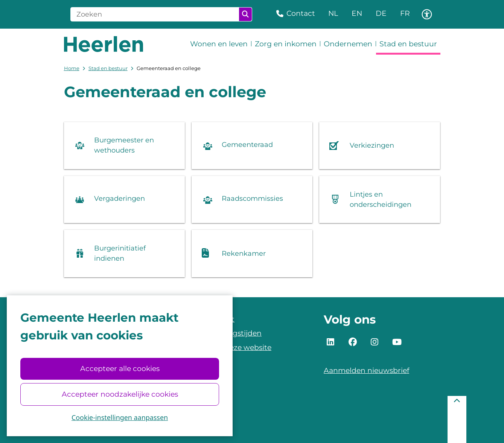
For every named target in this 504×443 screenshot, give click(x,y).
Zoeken (245, 14)
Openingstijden (234, 333)
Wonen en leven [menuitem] (219, 44)
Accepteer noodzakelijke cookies (120, 394)
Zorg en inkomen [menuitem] (286, 44)
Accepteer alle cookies (120, 369)
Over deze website (239, 348)
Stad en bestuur (108, 68)
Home (72, 68)
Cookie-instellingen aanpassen (120, 417)
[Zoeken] (155, 14)
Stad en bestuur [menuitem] (408, 44)
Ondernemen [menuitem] (348, 44)
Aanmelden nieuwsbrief (366, 370)
